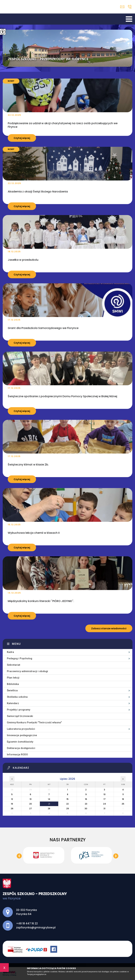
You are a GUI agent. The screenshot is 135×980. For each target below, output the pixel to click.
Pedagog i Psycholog (20, 658)
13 (31, 799)
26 (12, 809)
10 (105, 794)
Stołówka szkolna (17, 697)
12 (12, 799)
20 (31, 804)
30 (86, 809)
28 (49, 809)
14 (49, 799)
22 (67, 804)
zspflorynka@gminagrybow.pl (122, 7)
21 (49, 804)
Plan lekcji (13, 678)
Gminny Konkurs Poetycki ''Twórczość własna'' (34, 722)
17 (105, 799)
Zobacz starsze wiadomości (109, 628)
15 (67, 799)
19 (12, 804)
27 (31, 809)
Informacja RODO (17, 755)
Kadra (10, 652)
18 (123, 799)
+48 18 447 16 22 (130, 7)
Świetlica (12, 690)
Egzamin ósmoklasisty (20, 742)
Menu (16, 644)
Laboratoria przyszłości (21, 729)
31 (104, 809)
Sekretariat (14, 665)
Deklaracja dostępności (21, 748)
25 (123, 804)
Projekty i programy (19, 710)
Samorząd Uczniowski (20, 716)
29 (68, 809)
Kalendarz (13, 703)
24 (105, 804)
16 (86, 799)
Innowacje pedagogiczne (22, 735)
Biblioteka (13, 684)
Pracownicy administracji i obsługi (27, 671)
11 (123, 794)
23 (86, 804)
